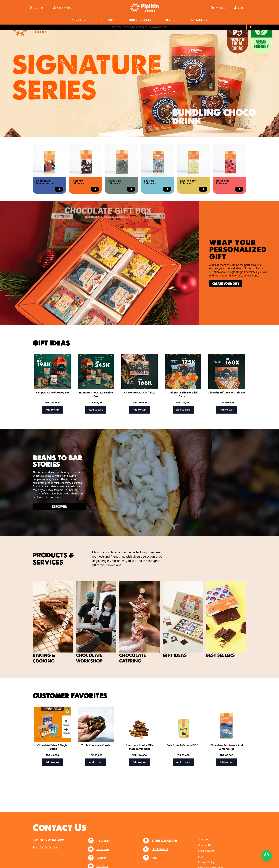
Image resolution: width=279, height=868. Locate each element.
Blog (201, 857)
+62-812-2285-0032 (46, 847)
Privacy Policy (206, 862)
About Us (204, 839)
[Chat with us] (267, 855)
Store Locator (206, 851)
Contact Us (205, 845)
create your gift (212, 284)
